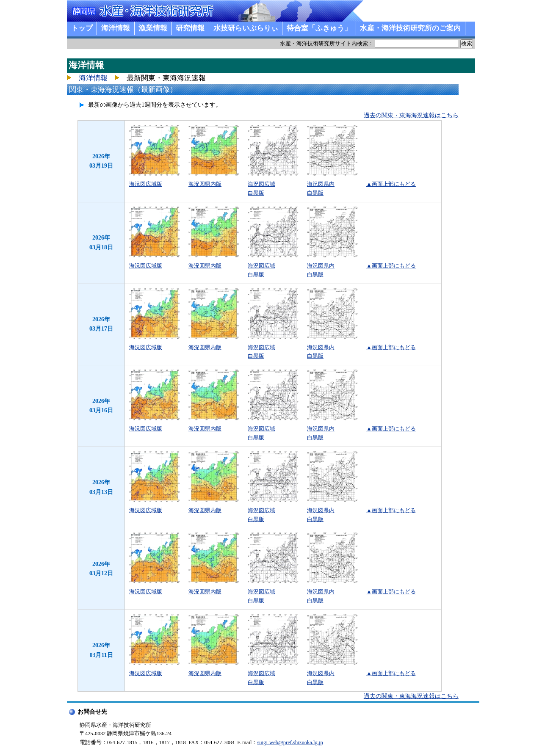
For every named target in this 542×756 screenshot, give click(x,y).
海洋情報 (116, 28)
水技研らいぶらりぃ (246, 28)
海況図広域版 (146, 184)
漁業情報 (153, 28)
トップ (82, 28)
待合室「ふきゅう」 (319, 28)
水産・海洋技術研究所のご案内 (410, 28)
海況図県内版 (205, 184)
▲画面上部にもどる (391, 184)
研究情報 (190, 28)
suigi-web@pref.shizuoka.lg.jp (290, 742)
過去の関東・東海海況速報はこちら (411, 115)
